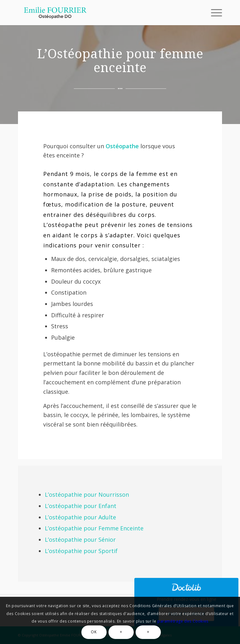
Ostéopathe (122, 146)
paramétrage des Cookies (183, 621)
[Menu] (213, 13)
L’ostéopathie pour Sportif (81, 551)
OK (94, 632)
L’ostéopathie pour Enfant (81, 506)
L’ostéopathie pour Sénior (80, 539)
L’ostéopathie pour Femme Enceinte (94, 528)
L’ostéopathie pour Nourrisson (87, 494)
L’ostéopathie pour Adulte (80, 517)
